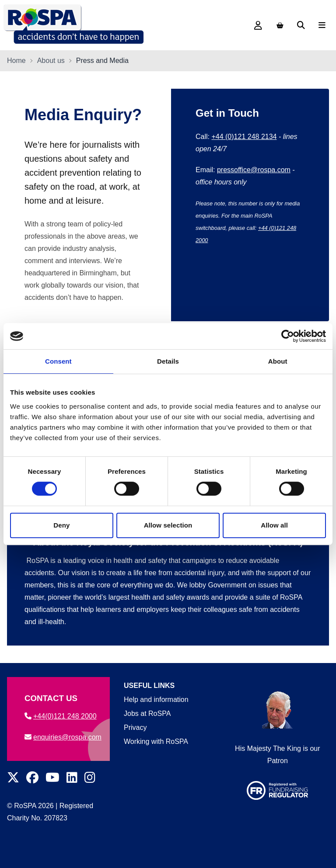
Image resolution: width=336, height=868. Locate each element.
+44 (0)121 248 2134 (244, 137)
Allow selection (168, 525)
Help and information (156, 700)
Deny (61, 525)
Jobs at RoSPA (147, 713)
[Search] (301, 25)
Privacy (135, 727)
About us (51, 61)
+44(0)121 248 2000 (61, 716)
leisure (89, 201)
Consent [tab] (58, 361)
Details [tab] (168, 361)
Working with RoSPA (156, 741)
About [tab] (278, 361)
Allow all (274, 525)
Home (16, 61)
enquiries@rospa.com (63, 737)
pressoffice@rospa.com (254, 170)
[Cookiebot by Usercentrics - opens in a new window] (288, 336)
